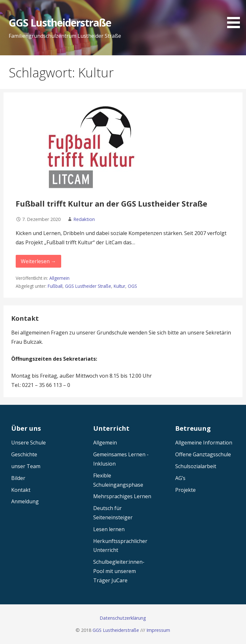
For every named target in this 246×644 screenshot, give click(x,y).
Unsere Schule (29, 443)
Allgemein (59, 278)
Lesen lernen (109, 529)
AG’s (180, 478)
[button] (236, 15)
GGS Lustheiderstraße (60, 23)
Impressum (158, 630)
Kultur (119, 286)
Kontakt (21, 490)
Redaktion (84, 219)
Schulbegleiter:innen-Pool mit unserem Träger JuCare (119, 571)
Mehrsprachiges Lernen (122, 496)
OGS (132, 286)
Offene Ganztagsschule (203, 454)
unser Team (26, 466)
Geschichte (24, 454)
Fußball (55, 286)
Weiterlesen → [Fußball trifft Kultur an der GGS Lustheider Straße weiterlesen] (38, 261)
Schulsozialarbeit (196, 466)
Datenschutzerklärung (123, 618)
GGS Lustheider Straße (88, 286)
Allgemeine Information (204, 443)
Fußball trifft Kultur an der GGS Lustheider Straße (111, 204)
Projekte (185, 490)
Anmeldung (25, 501)
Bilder (18, 478)
